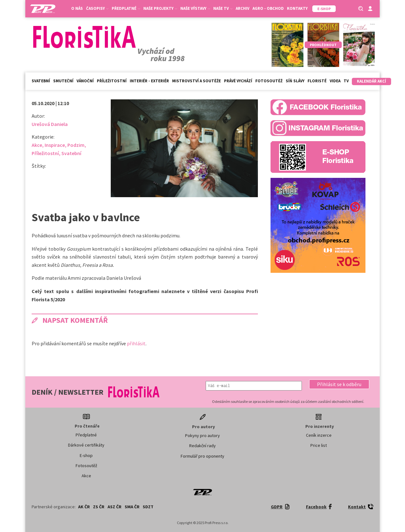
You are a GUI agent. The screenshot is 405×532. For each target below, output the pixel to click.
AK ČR (84, 507)
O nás (77, 8)
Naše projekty (160, 8)
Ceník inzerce (319, 435)
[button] (339, 384)
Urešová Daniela (50, 124)
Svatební (41, 81)
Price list (319, 445)
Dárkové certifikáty (86, 445)
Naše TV (223, 8)
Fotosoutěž (269, 81)
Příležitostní (112, 81)
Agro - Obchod (268, 8)
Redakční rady (202, 446)
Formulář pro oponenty (202, 456)
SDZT (148, 507)
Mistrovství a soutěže (196, 81)
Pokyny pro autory (202, 435)
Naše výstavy (195, 8)
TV (346, 81)
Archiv (243, 8)
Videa (335, 81)
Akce (37, 145)
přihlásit (136, 343)
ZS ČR (99, 507)
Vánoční (85, 81)
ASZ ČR (115, 507)
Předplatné (126, 8)
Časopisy (97, 8)
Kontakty (297, 8)
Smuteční (63, 81)
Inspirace (55, 145)
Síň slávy (295, 81)
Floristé (317, 81)
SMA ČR (132, 507)
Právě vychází (238, 81)
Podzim (76, 145)
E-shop (86, 455)
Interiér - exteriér (149, 81)
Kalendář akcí (371, 81)
